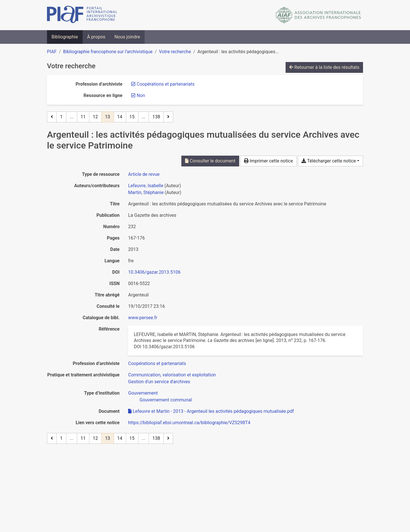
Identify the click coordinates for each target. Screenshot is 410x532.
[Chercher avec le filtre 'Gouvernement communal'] (166, 400)
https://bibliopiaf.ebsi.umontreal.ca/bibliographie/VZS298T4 (189, 423)
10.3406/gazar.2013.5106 (154, 272)
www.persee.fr (143, 318)
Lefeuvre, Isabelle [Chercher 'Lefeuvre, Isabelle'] (146, 186)
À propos (96, 37)
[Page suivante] (168, 117)
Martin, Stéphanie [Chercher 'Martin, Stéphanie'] (146, 192)
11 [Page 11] (83, 117)
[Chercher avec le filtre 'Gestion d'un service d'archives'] (159, 382)
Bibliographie (65, 37)
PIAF (52, 52)
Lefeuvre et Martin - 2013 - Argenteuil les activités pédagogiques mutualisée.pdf (211, 411)
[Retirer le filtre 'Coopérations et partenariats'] (166, 84)
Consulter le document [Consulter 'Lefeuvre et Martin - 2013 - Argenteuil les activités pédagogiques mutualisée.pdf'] (210, 161)
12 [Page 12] (95, 117)
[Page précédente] (52, 117)
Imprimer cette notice (268, 161)
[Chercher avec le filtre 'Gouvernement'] (143, 393)
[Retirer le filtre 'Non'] (141, 95)
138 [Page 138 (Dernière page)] (156, 117)
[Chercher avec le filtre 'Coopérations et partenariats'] (157, 363)
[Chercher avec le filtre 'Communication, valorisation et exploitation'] (172, 375)
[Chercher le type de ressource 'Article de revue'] (144, 174)
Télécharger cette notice (329, 161)
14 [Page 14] (120, 117)
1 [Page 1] (61, 117)
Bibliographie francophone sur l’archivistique (108, 52)
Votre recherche (175, 52)
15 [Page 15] (132, 117)
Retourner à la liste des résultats (324, 67)
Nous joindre (127, 37)
